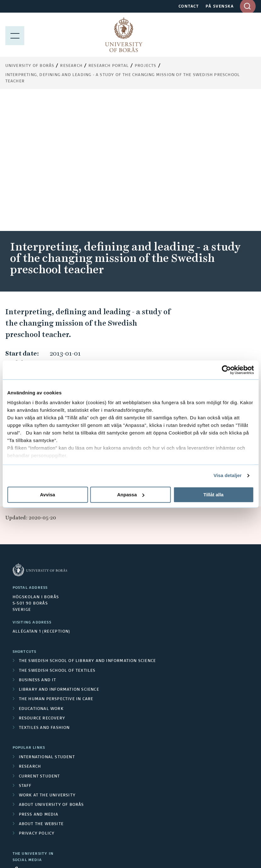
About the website (41, 690)
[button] (243, 273)
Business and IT (38, 546)
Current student (40, 643)
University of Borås (30, 66)
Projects (146, 66)
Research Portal (109, 66)
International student (47, 623)
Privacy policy (37, 700)
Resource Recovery (42, 585)
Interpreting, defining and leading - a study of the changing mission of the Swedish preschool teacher (123, 78)
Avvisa (48, 495)
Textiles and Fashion (44, 594)
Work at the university (47, 662)
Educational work (41, 575)
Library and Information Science (59, 556)
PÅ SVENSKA (220, 7)
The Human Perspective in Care (56, 565)
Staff (25, 652)
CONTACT (189, 7)
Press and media (39, 681)
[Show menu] (15, 35)
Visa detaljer (227, 475)
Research (71, 66)
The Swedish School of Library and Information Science (88, 527)
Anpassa (131, 495)
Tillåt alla (213, 495)
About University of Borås (51, 671)
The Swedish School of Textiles (57, 537)
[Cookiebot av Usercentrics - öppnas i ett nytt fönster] (226, 370)
